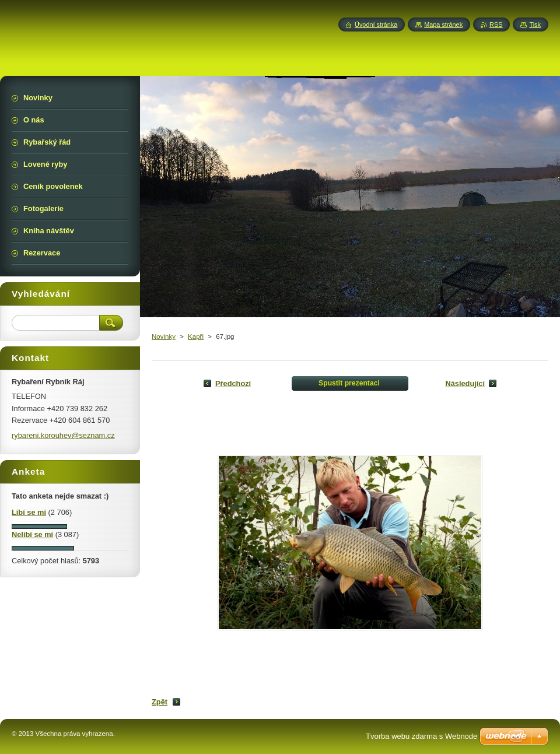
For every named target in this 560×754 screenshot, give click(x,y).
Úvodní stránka (376, 24)
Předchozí (233, 383)
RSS (496, 24)
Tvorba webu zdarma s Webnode (421, 736)
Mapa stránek (443, 24)
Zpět (160, 702)
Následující (465, 383)
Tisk (535, 24)
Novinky (164, 336)
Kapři (196, 336)
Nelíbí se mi (32, 534)
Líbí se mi (29, 512)
